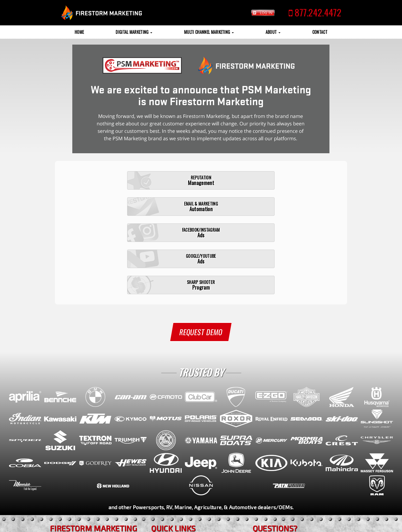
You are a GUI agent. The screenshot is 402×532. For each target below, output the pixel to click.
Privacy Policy (193, 527)
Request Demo (201, 259)
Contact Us (264, 483)
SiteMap (175, 527)
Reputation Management (180, 464)
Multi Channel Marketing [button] (209, 32)
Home (79, 32)
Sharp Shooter (170, 472)
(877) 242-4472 (73, 464)
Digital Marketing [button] (134, 32)
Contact (320, 32)
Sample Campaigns (174, 480)
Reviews (164, 488)
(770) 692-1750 (72, 469)
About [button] (273, 32)
